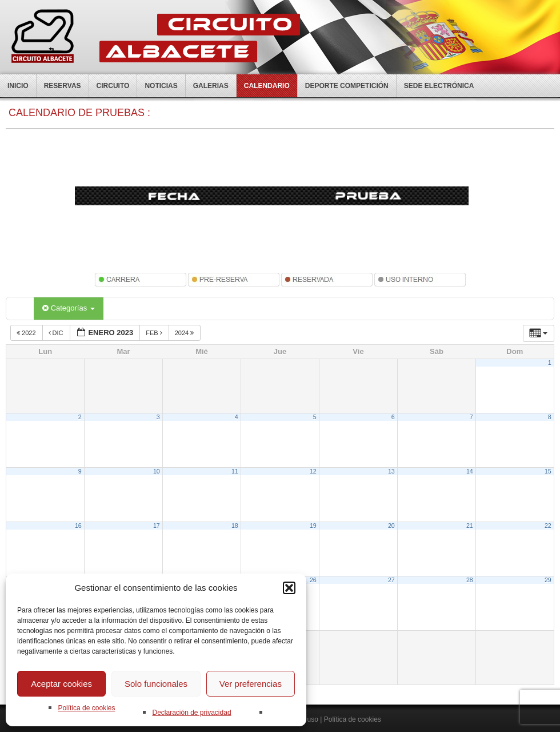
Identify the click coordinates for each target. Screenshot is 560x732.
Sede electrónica (439, 86)
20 (391, 526)
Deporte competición (347, 86)
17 (157, 526)
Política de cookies (86, 708)
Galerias (211, 86)
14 (470, 471)
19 (313, 526)
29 (548, 580)
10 (157, 471)
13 (391, 471)
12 (313, 471)
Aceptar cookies (61, 684)
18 (235, 526)
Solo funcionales (156, 684)
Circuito (113, 86)
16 (78, 526)
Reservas (63, 86)
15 (548, 471)
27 (391, 580)
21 (470, 526)
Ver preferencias (251, 684)
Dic (57, 333)
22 (548, 526)
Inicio (18, 86)
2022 (27, 333)
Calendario (267, 86)
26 (313, 580)
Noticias (161, 86)
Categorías (69, 308)
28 (470, 580)
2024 (185, 333)
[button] (289, 588)
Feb (155, 333)
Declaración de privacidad (191, 713)
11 (235, 471)
